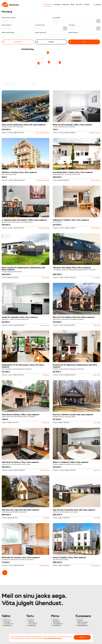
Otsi (78, 42)
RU (100, 5)
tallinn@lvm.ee (7, 625)
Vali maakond (76, 20)
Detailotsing (13, 42)
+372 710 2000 (33, 624)
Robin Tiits (97, 470)
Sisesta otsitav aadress (19, 20)
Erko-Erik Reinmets (43, 180)
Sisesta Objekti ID (18, 27)
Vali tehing (84, 27)
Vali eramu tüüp (51, 27)
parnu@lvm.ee (57, 625)
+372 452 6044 (82, 624)
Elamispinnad (48, 4)
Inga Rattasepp (44, 566)
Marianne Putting (95, 133)
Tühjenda (45, 42)
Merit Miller (46, 278)
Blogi (72, 4)
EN (97, 5)
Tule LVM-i (79, 4)
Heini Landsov (96, 180)
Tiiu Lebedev (96, 278)
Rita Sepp (97, 325)
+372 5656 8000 (58, 624)
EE (95, 5)
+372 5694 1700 (8, 624)
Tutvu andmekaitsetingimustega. (53, 638)
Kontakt (87, 4)
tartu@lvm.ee (32, 625)
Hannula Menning (44, 228)
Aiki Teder (97, 423)
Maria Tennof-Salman (43, 133)
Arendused (57, 4)
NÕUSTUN (82, 637)
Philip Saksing (96, 228)
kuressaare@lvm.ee (83, 625)
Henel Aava (46, 423)
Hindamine (66, 4)
